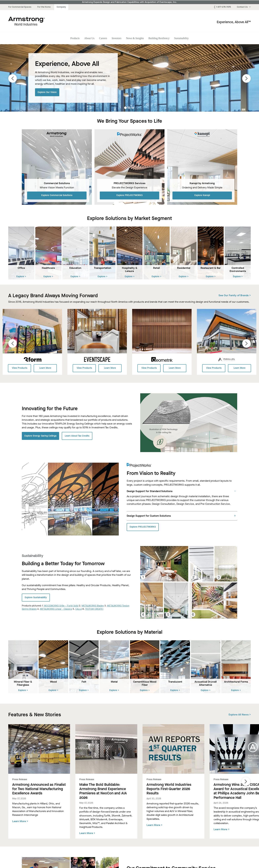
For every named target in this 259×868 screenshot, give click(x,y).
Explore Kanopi (202, 195)
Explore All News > (240, 714)
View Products (20, 368)
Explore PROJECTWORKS (129, 195)
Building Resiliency (159, 38)
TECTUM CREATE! (94, 609)
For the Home (44, 7)
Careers (103, 38)
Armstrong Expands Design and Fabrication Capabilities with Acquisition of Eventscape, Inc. (129, 2)
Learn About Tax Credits (77, 436)
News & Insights (135, 38)
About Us (89, 38)
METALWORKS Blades (93, 606)
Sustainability (181, 38)
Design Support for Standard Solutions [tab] (150, 491)
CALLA (79, 609)
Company (61, 7)
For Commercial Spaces (20, 7)
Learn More (45, 368)
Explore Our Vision (47, 92)
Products (75, 38)
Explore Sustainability (36, 597)
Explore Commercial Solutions (57, 195)
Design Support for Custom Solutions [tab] (149, 516)
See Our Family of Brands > (235, 295)
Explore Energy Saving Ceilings (40, 436)
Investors (117, 38)
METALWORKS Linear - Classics (56, 609)
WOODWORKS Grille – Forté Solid (61, 606)
